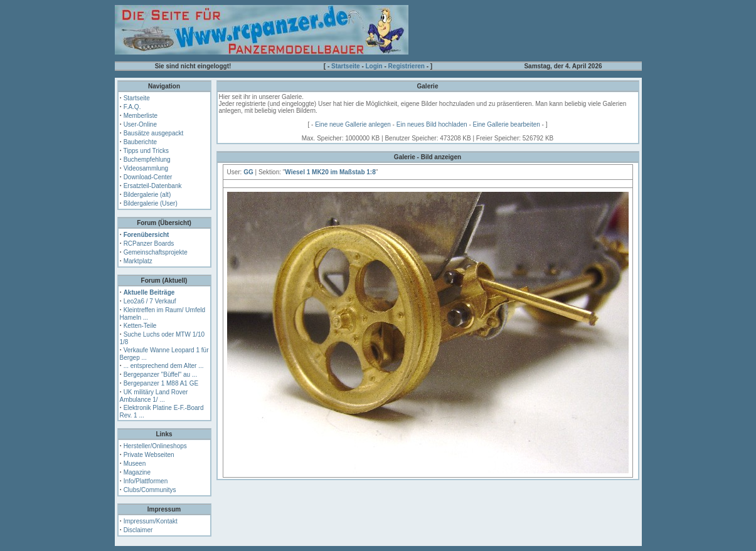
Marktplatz (138, 261)
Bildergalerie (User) (151, 203)
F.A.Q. (132, 107)
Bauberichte (140, 142)
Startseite (346, 66)
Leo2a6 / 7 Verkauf (150, 301)
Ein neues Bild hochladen (432, 124)
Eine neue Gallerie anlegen (353, 124)
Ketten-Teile (140, 326)
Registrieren (407, 66)
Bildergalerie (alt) (147, 195)
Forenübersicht (146, 235)
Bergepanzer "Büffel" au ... (161, 375)
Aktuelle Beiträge (149, 292)
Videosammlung (146, 168)
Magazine (137, 472)
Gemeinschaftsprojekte (156, 252)
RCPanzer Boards (149, 244)
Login (374, 66)
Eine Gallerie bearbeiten (507, 124)
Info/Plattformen (146, 481)
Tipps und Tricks (146, 151)
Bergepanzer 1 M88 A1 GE (161, 383)
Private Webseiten (149, 455)
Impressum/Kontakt (151, 521)
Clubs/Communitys (150, 490)
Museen (135, 464)
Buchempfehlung (147, 160)
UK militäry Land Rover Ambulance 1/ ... (154, 396)
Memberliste (141, 116)
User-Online (140, 124)
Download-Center (148, 177)
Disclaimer (138, 530)
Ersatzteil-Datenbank (153, 186)
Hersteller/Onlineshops (155, 446)
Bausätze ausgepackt (154, 133)
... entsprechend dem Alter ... (164, 366)
